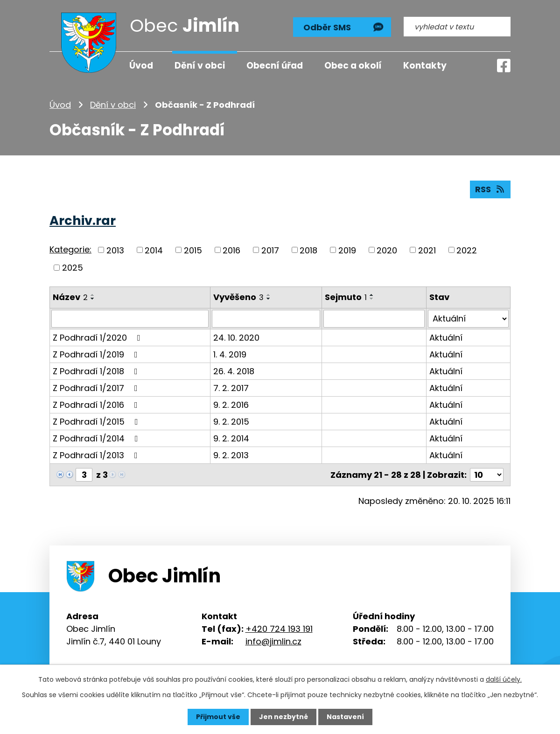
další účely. (504, 679)
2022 (467, 250)
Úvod (60, 105)
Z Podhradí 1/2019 (97, 354)
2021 (427, 250)
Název (70, 297)
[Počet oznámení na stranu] (487, 475)
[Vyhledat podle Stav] (468, 319)
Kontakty (425, 66)
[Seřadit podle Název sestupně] (93, 299)
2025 (73, 268)
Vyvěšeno (238, 297)
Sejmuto (346, 297)
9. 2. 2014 (231, 438)
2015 (193, 250)
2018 (308, 250)
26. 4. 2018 (234, 371)
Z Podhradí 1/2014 (97, 438)
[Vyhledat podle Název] (130, 319)
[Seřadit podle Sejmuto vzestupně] (372, 295)
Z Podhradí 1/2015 (97, 422)
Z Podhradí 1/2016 (97, 405)
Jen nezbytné (283, 717)
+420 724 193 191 (279, 629)
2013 (115, 250)
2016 (231, 250)
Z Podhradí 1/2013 (97, 455)
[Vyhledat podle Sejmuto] (374, 319)
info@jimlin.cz (273, 641)
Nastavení (345, 717)
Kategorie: (70, 249)
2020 (387, 250)
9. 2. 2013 (231, 455)
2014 (154, 250)
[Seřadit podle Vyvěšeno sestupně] (269, 299)
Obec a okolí (353, 66)
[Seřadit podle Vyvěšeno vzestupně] (269, 295)
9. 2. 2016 (231, 405)
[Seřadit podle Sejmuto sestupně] (372, 299)
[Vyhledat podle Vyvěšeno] (266, 319)
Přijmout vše (218, 717)
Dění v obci (113, 105)
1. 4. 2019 (230, 354)
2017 (270, 250)
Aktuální (446, 338)
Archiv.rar (83, 220)
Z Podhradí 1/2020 (98, 338)
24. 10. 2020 (236, 338)
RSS (490, 189)
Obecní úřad (275, 66)
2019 (347, 250)
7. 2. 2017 (231, 388)
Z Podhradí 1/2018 (97, 371)
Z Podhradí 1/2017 (97, 388)
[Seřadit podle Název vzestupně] (93, 295)
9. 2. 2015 (231, 422)
